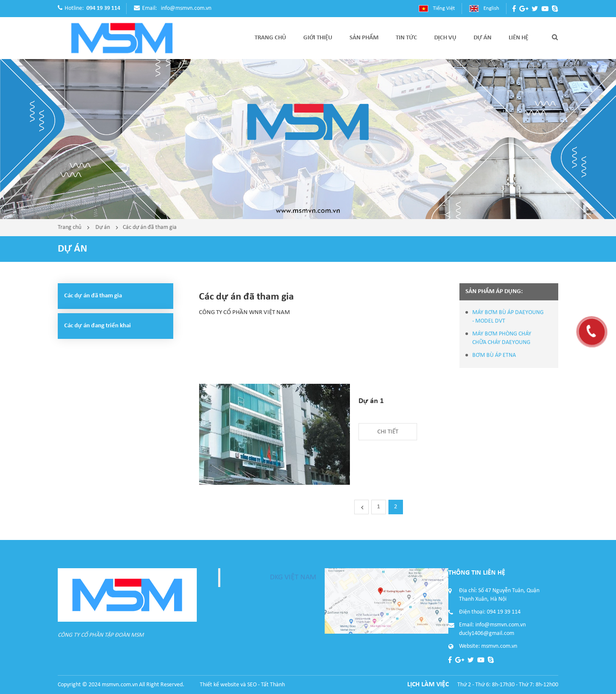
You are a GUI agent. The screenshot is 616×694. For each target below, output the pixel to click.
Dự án (103, 227)
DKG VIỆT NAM (293, 577)
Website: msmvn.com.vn (488, 646)
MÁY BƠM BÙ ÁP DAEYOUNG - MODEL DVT (508, 317)
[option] (308, 139)
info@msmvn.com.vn (186, 8)
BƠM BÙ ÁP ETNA (494, 355)
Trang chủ (70, 227)
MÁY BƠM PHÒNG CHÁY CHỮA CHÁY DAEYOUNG (502, 338)
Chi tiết (388, 432)
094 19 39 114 (103, 8)
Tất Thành (273, 685)
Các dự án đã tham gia (150, 227)
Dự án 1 (371, 401)
